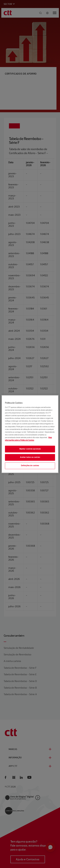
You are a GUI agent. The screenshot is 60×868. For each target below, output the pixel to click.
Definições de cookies (30, 466)
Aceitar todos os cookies (30, 457)
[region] (30, 434)
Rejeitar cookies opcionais (30, 449)
